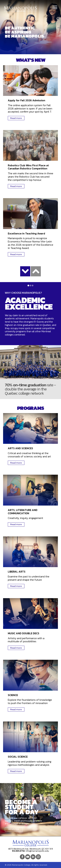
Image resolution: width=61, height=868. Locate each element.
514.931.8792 (18, 851)
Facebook (22, 857)
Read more (16, 118)
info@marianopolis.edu (37, 851)
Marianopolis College (20, 9)
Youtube (28, 857)
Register (14, 829)
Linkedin (33, 857)
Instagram (38, 857)
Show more (25, 271)
